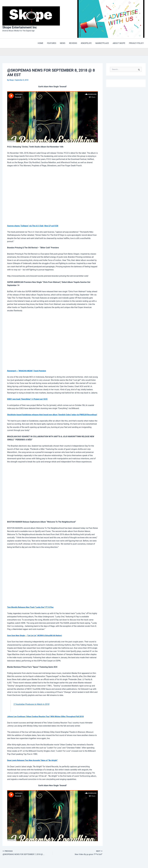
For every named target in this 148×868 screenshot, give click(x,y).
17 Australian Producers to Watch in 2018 (32, 707)
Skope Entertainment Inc (20, 27)
